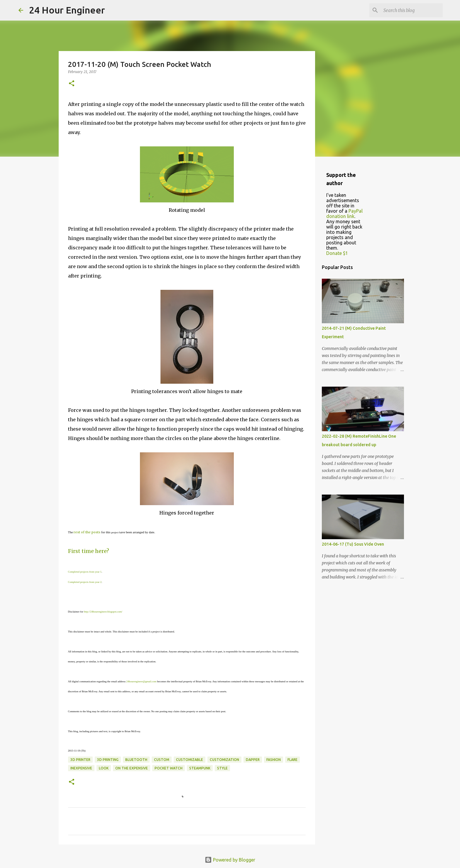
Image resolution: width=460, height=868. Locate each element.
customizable (190, 760)
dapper (253, 760)
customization (224, 760)
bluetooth (136, 760)
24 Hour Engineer (67, 10)
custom (162, 760)
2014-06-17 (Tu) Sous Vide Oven (353, 544)
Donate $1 (337, 253)
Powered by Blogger (230, 860)
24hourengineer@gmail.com (141, 681)
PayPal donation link (344, 214)
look (104, 768)
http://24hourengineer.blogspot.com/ (103, 612)
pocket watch (169, 768)
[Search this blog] (412, 10)
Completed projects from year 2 (85, 582)
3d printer (80, 760)
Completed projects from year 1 (85, 572)
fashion (274, 760)
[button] (72, 84)
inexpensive (81, 768)
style (222, 768)
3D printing (108, 760)
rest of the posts (87, 532)
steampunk (200, 768)
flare (292, 760)
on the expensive (132, 768)
